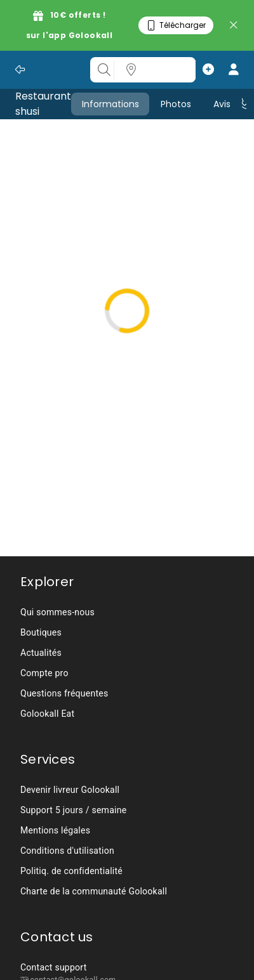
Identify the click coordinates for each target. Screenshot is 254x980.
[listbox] (177, 70)
